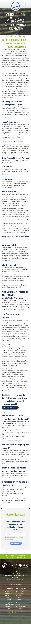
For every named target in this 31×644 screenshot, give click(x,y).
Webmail (22, 555)
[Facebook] (20, 36)
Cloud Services (9, 592)
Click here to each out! (10, 408)
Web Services (8, 594)
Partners (18, 599)
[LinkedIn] (11, 36)
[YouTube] (24, 36)
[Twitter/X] (16, 36)
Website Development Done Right (8, 597)
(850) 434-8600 (11, 579)
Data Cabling (8, 608)
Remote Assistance (12, 555)
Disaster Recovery (21, 588)
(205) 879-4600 (21, 558)
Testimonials (20, 603)
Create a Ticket (11, 558)
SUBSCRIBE (16, 543)
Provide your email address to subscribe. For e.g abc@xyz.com (15, 538)
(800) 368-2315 (20, 579)
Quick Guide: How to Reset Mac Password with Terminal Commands (15, 21)
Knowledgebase (20, 606)
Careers (18, 601)
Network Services (9, 590)
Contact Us (19, 605)
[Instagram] (7, 36)
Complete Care (9, 588)
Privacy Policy (20, 608)
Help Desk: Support (21, 590)
